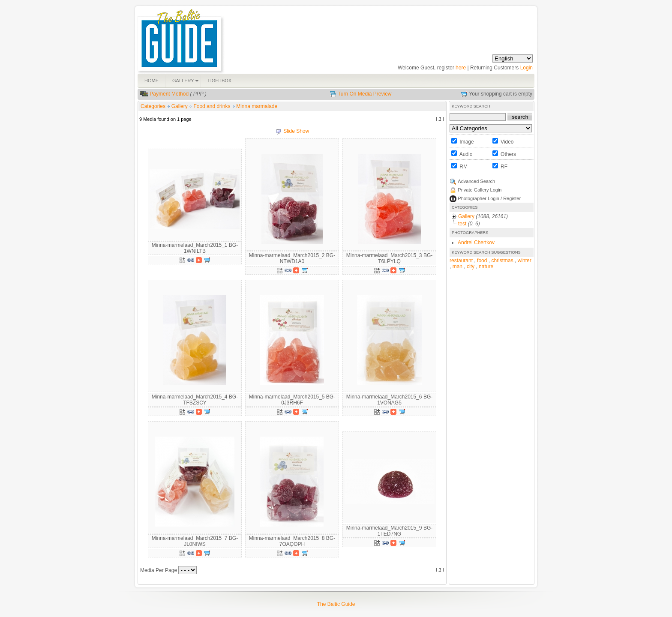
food (482, 261)
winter (525, 261)
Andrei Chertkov (476, 243)
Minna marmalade (257, 106)
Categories (153, 106)
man (457, 267)
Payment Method (169, 94)
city (471, 267)
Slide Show (296, 131)
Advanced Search (476, 181)
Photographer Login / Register (489, 198)
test (462, 224)
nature (486, 267)
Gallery (180, 106)
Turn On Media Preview (365, 94)
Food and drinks (212, 106)
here (461, 68)
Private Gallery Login (480, 190)
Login (526, 68)
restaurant (461, 261)
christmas (502, 261)
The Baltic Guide (336, 604)
